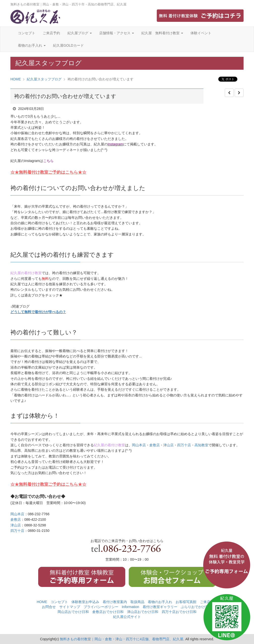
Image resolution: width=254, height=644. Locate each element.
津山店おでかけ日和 (143, 612)
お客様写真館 (186, 602)
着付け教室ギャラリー (160, 607)
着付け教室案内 (115, 602)
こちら (48, 161)
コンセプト (27, 33)
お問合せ (49, 607)
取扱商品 (137, 602)
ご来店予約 (51, 33)
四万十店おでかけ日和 (179, 612)
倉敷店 (155, 445)
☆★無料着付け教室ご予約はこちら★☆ (48, 172)
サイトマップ (70, 607)
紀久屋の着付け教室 (26, 273)
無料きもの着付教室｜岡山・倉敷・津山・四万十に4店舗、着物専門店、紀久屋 (122, 639)
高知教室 (201, 445)
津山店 (168, 445)
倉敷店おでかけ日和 (108, 612)
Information (130, 607)
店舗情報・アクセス (117, 33)
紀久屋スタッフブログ (44, 79)
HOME (16, 79)
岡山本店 (139, 445)
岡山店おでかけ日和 (73, 612)
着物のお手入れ (32, 45)
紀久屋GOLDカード (68, 45)
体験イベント (201, 33)
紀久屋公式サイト (127, 617)
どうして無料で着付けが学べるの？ (38, 312)
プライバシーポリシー (101, 607)
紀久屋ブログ (80, 33)
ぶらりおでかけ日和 (196, 607)
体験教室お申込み (85, 602)
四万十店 (184, 445)
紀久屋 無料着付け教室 (162, 33)
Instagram (115, 144)
